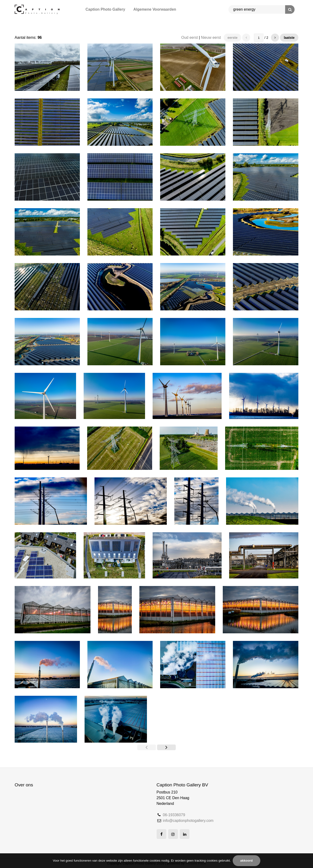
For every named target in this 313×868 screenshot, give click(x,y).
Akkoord (247, 861)
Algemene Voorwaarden (155, 9)
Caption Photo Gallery (105, 9)
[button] (275, 38)
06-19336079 (174, 815)
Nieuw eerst (211, 37)
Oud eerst (189, 37)
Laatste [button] (289, 38)
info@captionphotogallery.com (188, 821)
